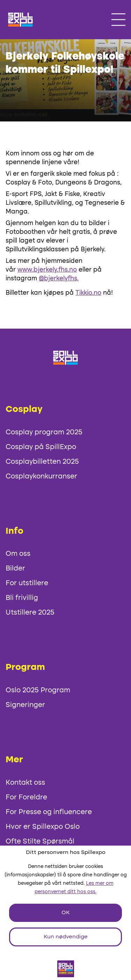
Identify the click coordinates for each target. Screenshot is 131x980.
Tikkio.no (88, 293)
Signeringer (25, 705)
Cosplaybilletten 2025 (42, 462)
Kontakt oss (25, 783)
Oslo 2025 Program (38, 691)
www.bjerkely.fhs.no (47, 270)
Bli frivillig (22, 598)
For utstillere (27, 583)
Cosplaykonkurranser (41, 477)
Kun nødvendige (66, 937)
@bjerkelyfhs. (59, 279)
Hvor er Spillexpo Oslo (43, 827)
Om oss (18, 554)
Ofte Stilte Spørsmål (40, 842)
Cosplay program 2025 (44, 433)
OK (65, 913)
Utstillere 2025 (30, 613)
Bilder (15, 569)
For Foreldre (26, 798)
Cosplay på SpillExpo (41, 447)
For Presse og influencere (49, 812)
